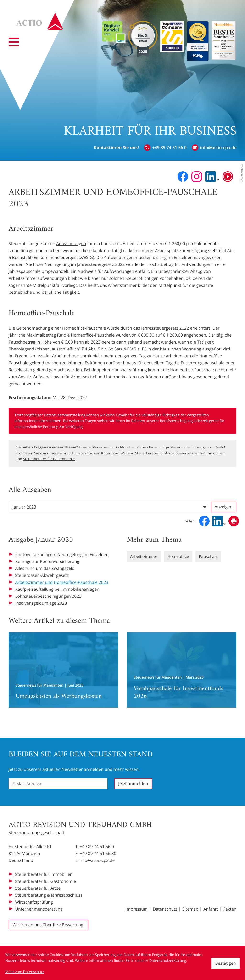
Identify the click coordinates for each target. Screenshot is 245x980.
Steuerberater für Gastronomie (49, 459)
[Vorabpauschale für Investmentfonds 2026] (182, 670)
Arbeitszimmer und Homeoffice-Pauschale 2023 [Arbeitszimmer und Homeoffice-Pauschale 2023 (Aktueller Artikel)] (62, 582)
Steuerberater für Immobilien (200, 453)
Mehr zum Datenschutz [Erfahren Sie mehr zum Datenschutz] (25, 972)
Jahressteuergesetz (160, 328)
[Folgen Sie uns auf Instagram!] (197, 177)
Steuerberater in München (114, 447)
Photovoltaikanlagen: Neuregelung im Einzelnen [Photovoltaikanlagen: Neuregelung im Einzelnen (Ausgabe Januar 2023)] (62, 555)
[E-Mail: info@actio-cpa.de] (214, 148)
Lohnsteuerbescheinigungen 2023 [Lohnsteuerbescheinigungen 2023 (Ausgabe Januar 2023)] (48, 596)
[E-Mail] (58, 784)
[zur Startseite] (44, 26)
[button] (165, 148)
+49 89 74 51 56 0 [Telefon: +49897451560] (97, 847)
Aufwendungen (71, 244)
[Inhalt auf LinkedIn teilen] (219, 521)
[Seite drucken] (234, 521)
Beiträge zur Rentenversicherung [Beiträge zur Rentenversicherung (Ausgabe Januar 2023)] (47, 562)
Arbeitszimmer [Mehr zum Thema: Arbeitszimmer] (145, 556)
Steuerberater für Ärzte (155, 453)
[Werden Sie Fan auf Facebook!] (183, 177)
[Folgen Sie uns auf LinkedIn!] (212, 177)
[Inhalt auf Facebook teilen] (204, 521)
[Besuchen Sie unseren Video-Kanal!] (228, 177)
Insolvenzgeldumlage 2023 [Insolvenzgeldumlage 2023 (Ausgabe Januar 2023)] (41, 603)
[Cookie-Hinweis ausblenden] (226, 963)
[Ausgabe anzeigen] (224, 507)
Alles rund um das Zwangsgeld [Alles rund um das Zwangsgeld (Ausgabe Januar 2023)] (45, 568)
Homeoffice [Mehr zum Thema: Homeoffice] (181, 556)
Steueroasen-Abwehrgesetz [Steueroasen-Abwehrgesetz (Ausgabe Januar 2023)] (42, 575)
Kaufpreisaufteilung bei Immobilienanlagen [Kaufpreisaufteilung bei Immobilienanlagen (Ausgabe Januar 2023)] (57, 589)
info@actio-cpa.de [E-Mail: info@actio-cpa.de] (97, 860)
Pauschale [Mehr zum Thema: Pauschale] (212, 556)
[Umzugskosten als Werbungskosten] (63, 670)
